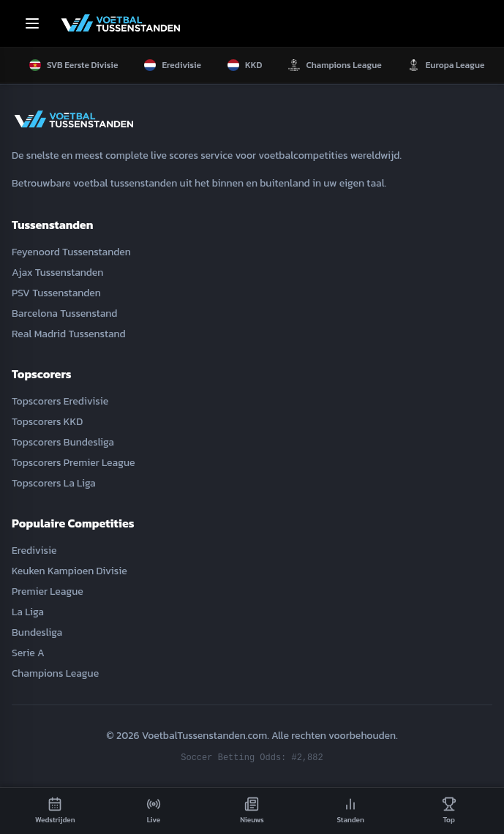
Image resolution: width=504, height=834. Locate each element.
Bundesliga (37, 632)
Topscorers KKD (47, 422)
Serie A (28, 653)
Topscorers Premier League (74, 463)
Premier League (48, 591)
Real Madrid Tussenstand (69, 334)
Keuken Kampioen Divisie (69, 571)
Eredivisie (34, 551)
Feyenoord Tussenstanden (71, 252)
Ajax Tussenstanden (57, 273)
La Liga (28, 612)
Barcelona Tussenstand (64, 313)
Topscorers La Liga (54, 483)
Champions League (55, 673)
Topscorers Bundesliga (63, 442)
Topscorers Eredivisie (60, 401)
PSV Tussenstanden (56, 293)
